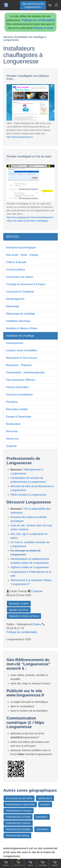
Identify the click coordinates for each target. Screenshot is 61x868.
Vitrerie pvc (12, 439)
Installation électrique (18, 321)
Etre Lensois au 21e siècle (19, 798)
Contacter (37, 591)
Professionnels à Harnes (18, 823)
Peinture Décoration (17, 387)
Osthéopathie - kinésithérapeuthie (25, 372)
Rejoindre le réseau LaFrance (24, 616)
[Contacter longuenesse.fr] (56, 5)
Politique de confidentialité (38, 20)
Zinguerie (11, 446)
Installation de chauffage (20, 336)
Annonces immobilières (19, 395)
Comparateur (18, 863)
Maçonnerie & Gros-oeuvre (21, 358)
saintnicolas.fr (45, 798)
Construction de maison (20, 277)
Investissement (15, 343)
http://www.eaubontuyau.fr (20, 137)
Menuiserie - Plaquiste (19, 365)
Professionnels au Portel (18, 817)
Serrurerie (12, 431)
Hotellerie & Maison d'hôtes (22, 328)
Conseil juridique (15, 270)
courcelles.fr (43, 829)
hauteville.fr (42, 817)
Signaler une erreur (19, 610)
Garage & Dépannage (19, 417)
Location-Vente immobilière (22, 350)
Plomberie (12, 402)
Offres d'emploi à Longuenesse (28, 495)
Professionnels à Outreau (19, 811)
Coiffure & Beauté (16, 262)
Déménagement (15, 299)
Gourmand (43, 863)
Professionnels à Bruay (17, 835)
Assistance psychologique (21, 247)
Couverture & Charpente (20, 292)
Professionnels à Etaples (18, 829)
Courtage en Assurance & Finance (26, 284)
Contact (55, 863)
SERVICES (12, 237)
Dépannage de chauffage (20, 314)
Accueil (6, 863)
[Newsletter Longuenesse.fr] (50, 5)
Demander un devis (19, 604)
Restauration (13, 424)
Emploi (30, 863)
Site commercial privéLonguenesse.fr (33, 5)
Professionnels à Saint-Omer (20, 804)
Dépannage (13, 306)
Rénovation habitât (17, 409)
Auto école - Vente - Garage (22, 255)
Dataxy (37, 624)
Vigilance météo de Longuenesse (30, 567)
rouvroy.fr (45, 804)
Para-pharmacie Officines (20, 380)
